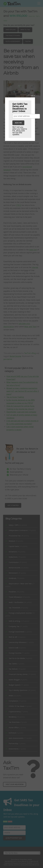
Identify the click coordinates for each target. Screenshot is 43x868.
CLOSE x (31, 96)
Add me (18, 123)
